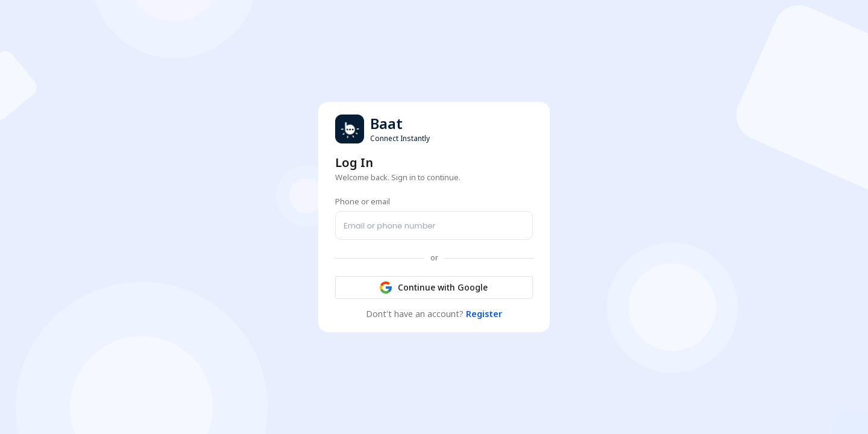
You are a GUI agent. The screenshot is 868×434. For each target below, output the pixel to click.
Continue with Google (434, 288)
